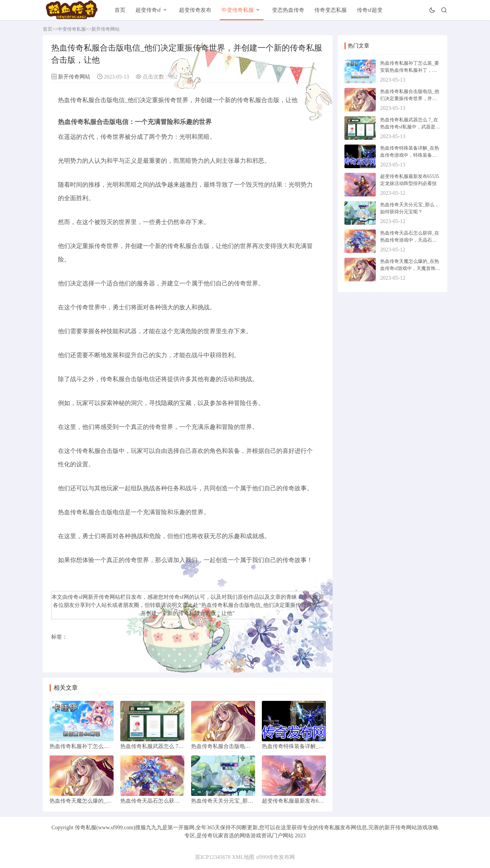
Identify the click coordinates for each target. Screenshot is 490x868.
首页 (120, 10)
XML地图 (243, 857)
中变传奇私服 (238, 10)
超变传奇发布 (195, 10)
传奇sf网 (179, 597)
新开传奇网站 (105, 29)
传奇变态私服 (331, 10)
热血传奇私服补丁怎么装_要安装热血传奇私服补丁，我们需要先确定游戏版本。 (410, 70)
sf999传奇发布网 (275, 857)
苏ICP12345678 (213, 857)
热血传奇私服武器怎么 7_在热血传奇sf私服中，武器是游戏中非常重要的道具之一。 (410, 127)
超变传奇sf (148, 10)
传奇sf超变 (370, 10)
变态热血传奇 (288, 10)
